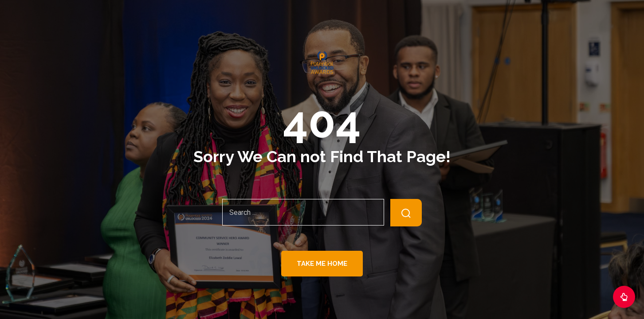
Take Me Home (322, 264)
